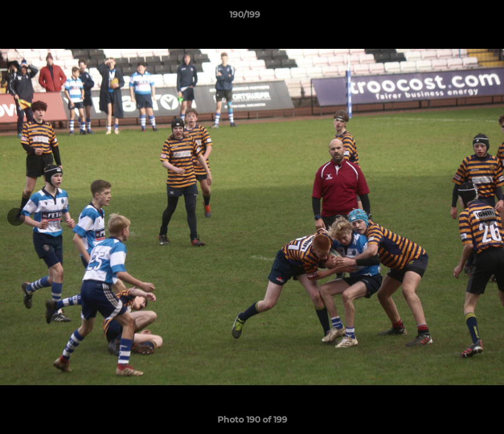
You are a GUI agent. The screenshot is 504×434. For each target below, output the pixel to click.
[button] (453, 17)
